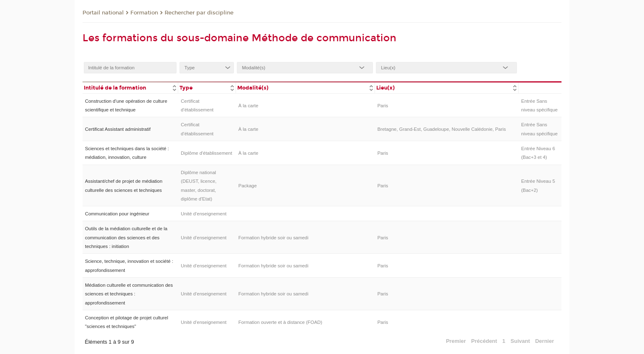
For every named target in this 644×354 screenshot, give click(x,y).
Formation (144, 13)
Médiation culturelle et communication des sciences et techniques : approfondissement (129, 294)
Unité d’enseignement (204, 214)
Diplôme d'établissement (206, 153)
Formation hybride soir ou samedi (274, 238)
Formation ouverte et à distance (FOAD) (280, 322)
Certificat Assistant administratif (118, 129)
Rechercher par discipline (199, 13)
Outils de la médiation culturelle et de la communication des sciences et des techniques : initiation (126, 237)
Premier (456, 341)
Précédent (484, 341)
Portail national (103, 13)
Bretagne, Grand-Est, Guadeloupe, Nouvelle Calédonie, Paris (442, 129)
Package (248, 186)
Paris (383, 106)
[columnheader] (130, 87)
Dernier (545, 341)
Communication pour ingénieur (117, 214)
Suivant (520, 341)
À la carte (248, 106)
